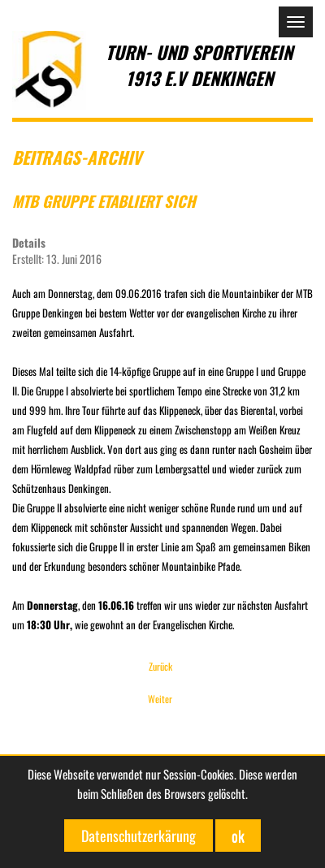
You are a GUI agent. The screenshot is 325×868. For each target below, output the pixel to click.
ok (238, 836)
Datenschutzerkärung (139, 836)
